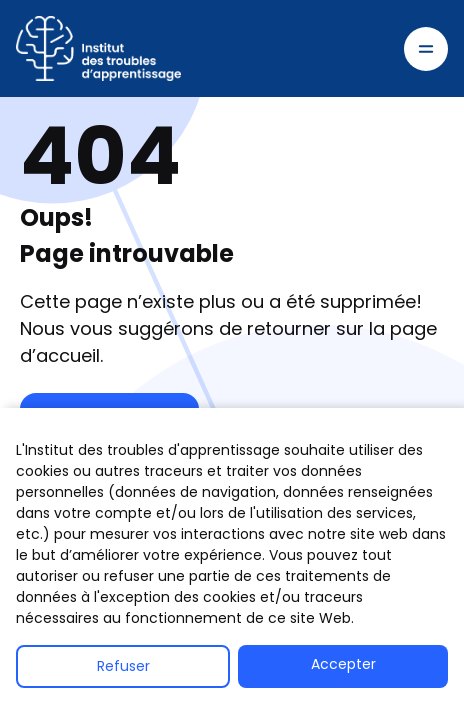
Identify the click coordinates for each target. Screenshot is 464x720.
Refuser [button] (123, 666)
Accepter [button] (343, 664)
